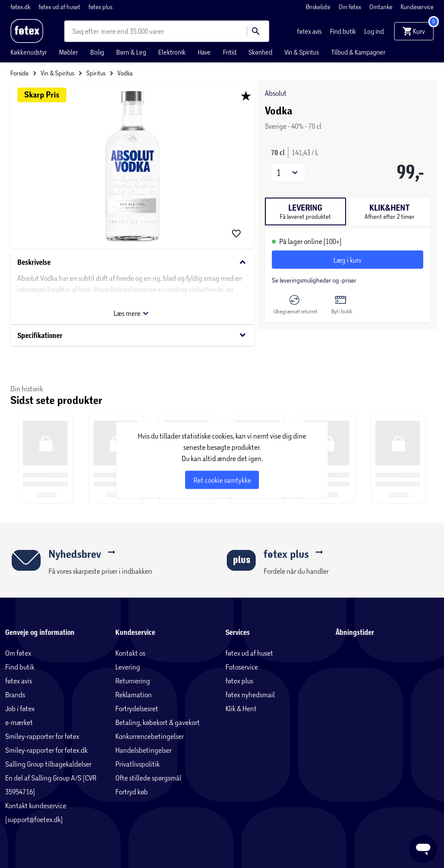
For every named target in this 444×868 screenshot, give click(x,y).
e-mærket (19, 722)
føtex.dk (21, 7)
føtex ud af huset (60, 7)
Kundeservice (417, 7)
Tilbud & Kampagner (358, 52)
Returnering (133, 681)
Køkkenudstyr (29, 52)
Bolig (97, 52)
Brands (15, 694)
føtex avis (310, 31)
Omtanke (382, 7)
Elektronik (172, 52)
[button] (288, 172)
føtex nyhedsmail (250, 694)
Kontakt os (130, 653)
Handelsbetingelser (144, 750)
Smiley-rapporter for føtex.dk (46, 750)
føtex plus (100, 7)
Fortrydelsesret (137, 708)
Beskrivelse (132, 262)
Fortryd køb (132, 792)
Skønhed (260, 52)
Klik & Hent (241, 708)
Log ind (374, 31)
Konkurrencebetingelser (150, 736)
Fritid (230, 52)
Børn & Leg (131, 52)
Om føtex (351, 7)
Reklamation (134, 694)
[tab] (305, 211)
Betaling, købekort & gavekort (158, 722)
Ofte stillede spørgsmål (148, 778)
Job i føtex (20, 708)
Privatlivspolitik (137, 764)
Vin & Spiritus (302, 52)
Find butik (344, 31)
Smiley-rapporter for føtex (42, 736)
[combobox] (87, 31)
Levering (128, 667)
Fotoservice (242, 667)
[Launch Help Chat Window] (423, 849)
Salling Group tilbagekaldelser (48, 764)
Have (204, 52)
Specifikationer (132, 335)
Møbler (69, 52)
